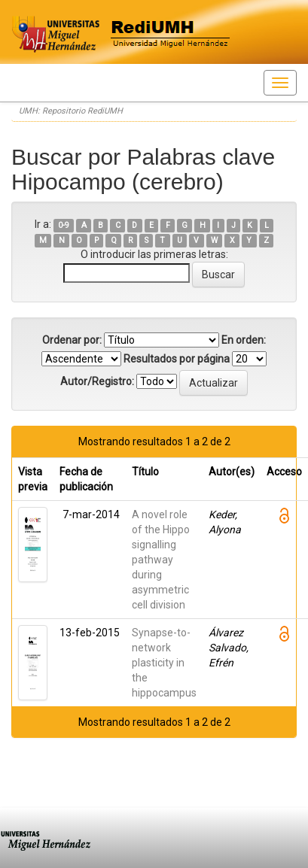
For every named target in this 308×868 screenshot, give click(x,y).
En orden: (244, 340)
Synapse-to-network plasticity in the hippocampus (164, 663)
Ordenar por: (72, 340)
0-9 (64, 225)
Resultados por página (177, 359)
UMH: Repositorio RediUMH (71, 111)
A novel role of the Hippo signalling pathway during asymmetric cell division (161, 560)
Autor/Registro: (97, 381)
